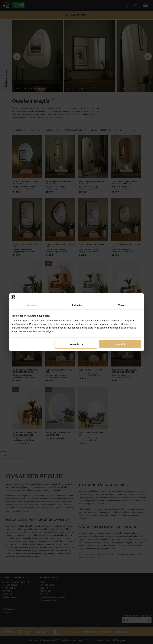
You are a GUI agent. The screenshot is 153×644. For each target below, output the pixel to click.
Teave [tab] (121, 305)
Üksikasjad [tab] (76, 305)
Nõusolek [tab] (32, 305)
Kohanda (76, 344)
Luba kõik (120, 344)
